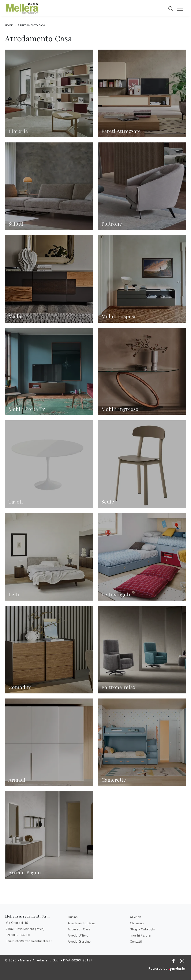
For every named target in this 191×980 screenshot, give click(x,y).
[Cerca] (171, 8)
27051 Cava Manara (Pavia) (25, 929)
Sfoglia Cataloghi (142, 929)
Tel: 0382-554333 (18, 935)
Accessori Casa (79, 929)
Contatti (136, 942)
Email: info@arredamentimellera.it (29, 941)
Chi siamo (137, 923)
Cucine (73, 917)
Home (9, 25)
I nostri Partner (141, 935)
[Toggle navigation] (180, 8)
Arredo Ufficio (78, 935)
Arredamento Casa (32, 25)
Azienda (136, 917)
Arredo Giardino (79, 942)
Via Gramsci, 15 (17, 923)
